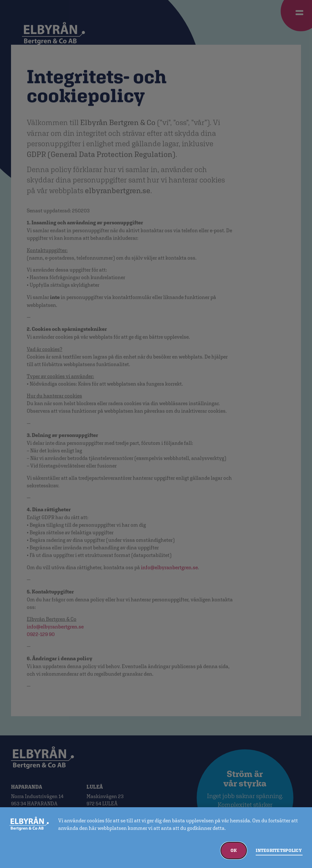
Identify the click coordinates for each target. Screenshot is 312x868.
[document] (156, 434)
